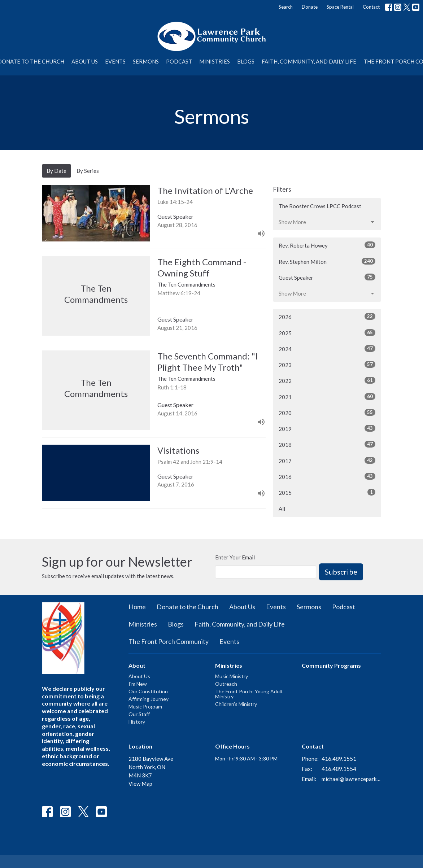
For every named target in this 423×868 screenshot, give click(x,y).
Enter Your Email (235, 557)
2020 (327, 413)
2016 (327, 476)
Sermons (146, 61)
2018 (327, 444)
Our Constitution (148, 691)
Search (286, 7)
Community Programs (331, 665)
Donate (310, 7)
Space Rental (340, 7)
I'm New (138, 684)
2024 (327, 349)
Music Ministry (232, 676)
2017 (327, 461)
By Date (56, 171)
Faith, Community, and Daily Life (309, 61)
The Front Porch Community (169, 641)
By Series (88, 171)
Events (115, 61)
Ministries (215, 61)
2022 (327, 380)
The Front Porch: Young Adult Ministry (249, 694)
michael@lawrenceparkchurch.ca (351, 779)
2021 (327, 397)
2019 (327, 428)
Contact (371, 7)
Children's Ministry (236, 704)
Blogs (246, 61)
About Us (85, 61)
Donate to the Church (187, 607)
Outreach (226, 684)
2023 (327, 365)
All (282, 509)
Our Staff (139, 714)
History (137, 722)
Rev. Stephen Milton (327, 261)
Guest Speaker (327, 277)
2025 (327, 333)
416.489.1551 (339, 759)
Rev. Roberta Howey (327, 245)
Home (137, 607)
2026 (327, 317)
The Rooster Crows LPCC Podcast (320, 206)
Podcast (179, 61)
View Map (140, 784)
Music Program (145, 706)
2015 (327, 492)
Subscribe (341, 572)
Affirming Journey (149, 699)
